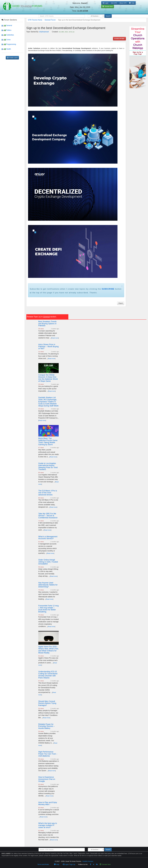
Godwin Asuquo (88, 861)
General (7, 25)
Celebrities (8, 35)
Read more (55, 338)
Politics (6, 30)
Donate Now (105, 864)
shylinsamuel (44, 32)
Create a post (12, 58)
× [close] (122, 286)
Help (132, 3)
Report (121, 303)
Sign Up (72, 864)
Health (6, 49)
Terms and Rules (43, 864)
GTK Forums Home (35, 20)
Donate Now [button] (108, 6)
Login (66, 864)
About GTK (123, 3)
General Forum (50, 20)
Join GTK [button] (114, 3)
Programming (9, 44)
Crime (6, 40)
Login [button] (105, 3)
